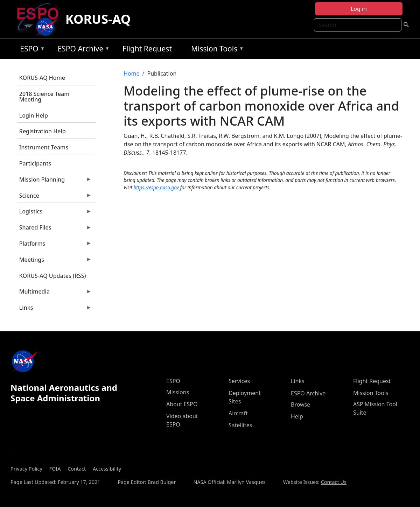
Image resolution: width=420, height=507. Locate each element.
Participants (35, 163)
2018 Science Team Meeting (44, 97)
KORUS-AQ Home (42, 78)
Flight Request (147, 49)
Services (239, 381)
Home (132, 73)
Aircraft (238, 413)
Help (297, 416)
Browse (300, 404)
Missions (178, 392)
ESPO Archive (82, 50)
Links (55, 309)
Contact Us (334, 482)
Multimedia (55, 293)
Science (55, 197)
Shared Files (55, 229)
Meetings (55, 261)
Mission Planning (55, 181)
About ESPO (182, 404)
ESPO (31, 50)
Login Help (34, 115)
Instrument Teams (44, 147)
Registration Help (43, 131)
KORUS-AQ (98, 19)
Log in (359, 9)
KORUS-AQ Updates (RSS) (53, 276)
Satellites (240, 425)
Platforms (55, 245)
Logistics (55, 213)
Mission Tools (216, 50)
